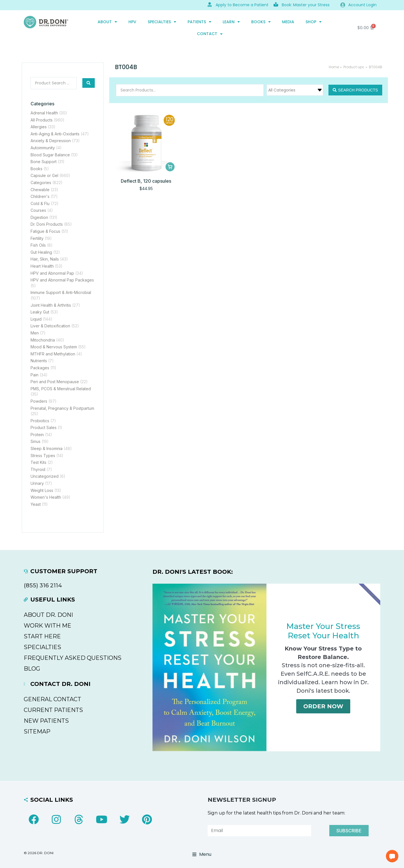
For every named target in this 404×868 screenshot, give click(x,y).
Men (35, 333)
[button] (392, 856)
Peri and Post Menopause (55, 382)
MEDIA (288, 22)
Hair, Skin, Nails (45, 259)
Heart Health (42, 266)
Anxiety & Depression (51, 141)
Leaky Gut (40, 312)
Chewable (40, 190)
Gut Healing (41, 252)
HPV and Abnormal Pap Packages (62, 280)
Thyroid (38, 469)
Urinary (37, 483)
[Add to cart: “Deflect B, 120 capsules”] (170, 167)
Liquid (36, 319)
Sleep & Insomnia (47, 448)
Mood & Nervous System (54, 347)
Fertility (37, 238)
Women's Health (46, 497)
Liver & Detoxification (50, 326)
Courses (38, 210)
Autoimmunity (43, 148)
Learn (231, 22)
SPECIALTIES (162, 22)
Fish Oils (38, 245)
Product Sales (44, 427)
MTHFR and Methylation (53, 354)
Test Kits (38, 462)
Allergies (39, 127)
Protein (37, 435)
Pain (35, 375)
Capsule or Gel (44, 175)
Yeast (36, 504)
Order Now (323, 708)
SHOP (314, 22)
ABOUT (107, 22)
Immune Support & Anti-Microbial (61, 292)
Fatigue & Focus (45, 231)
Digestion (39, 217)
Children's (40, 196)
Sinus (36, 441)
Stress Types (43, 456)
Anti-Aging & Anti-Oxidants (55, 134)
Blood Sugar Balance (50, 155)
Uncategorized (45, 476)
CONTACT (210, 34)
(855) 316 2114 (43, 585)
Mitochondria (43, 340)
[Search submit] (89, 83)
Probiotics (40, 421)
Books (261, 22)
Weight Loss (42, 490)
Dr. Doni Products (47, 224)
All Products (42, 120)
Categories (41, 183)
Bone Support (44, 162)
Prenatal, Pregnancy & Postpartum (62, 408)
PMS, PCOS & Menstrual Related (61, 389)
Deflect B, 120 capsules (146, 181)
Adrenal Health (44, 113)
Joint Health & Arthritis (51, 305)
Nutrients (39, 361)
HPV (132, 22)
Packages (40, 368)
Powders (39, 401)
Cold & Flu (40, 203)
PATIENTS (199, 22)
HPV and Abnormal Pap (52, 273)
